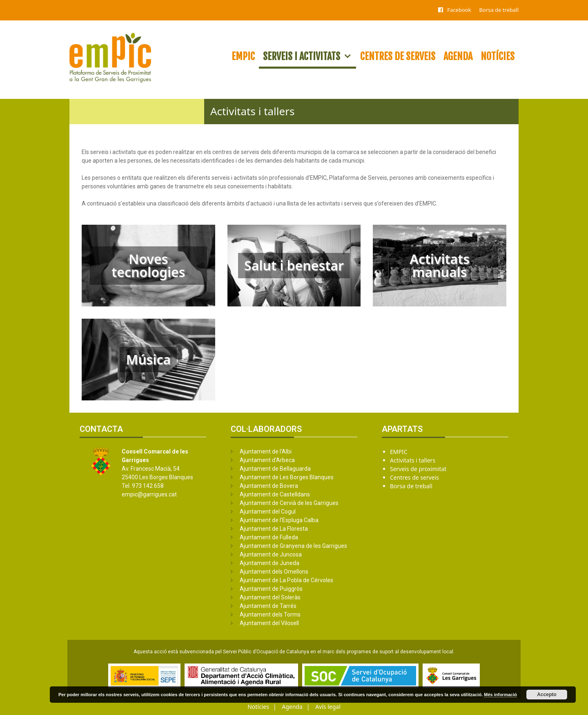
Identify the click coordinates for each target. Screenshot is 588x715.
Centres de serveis (398, 56)
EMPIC (243, 56)
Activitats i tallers (413, 460)
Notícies (498, 56)
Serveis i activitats (310, 56)
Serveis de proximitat (418, 469)
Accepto (547, 695)
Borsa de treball (499, 10)
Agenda (458, 56)
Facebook (459, 10)
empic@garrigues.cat (149, 494)
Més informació (500, 695)
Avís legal (328, 707)
